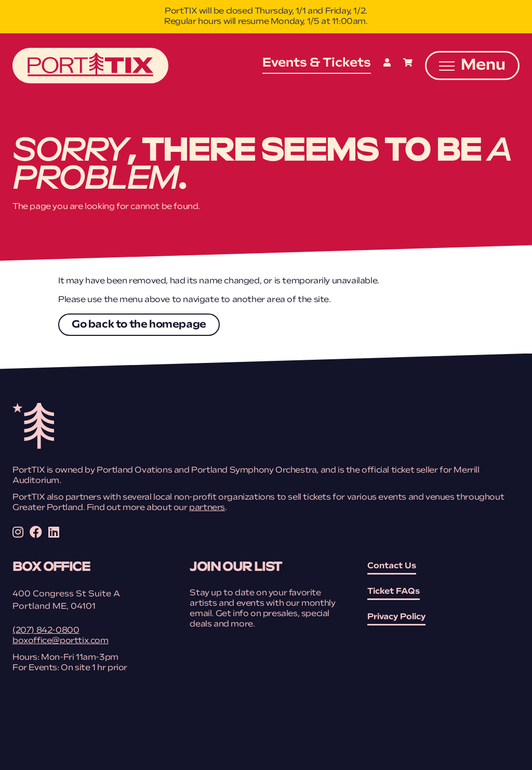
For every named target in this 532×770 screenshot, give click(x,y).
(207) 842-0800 (46, 631)
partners (207, 508)
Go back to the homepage (139, 325)
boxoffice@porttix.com (61, 641)
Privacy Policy (396, 617)
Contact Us (392, 566)
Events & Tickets (317, 63)
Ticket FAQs (394, 592)
